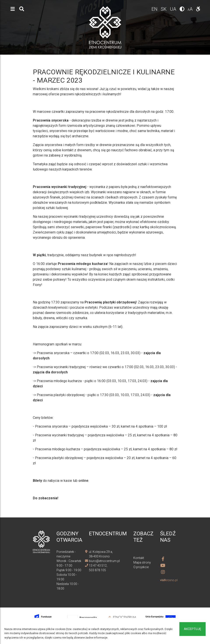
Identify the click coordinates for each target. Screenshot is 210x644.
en (155, 9)
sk (164, 9)
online (83, 481)
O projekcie (141, 567)
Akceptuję (192, 629)
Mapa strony (142, 562)
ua (174, 9)
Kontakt (139, 558)
